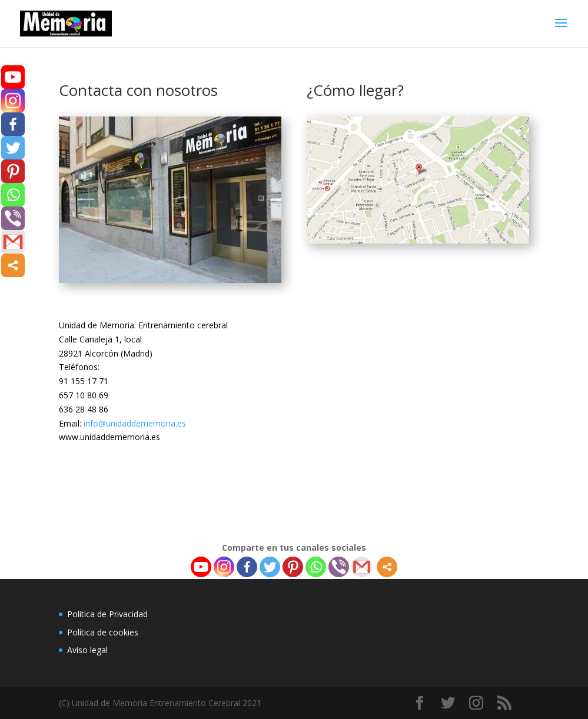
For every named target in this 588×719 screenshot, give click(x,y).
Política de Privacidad (107, 614)
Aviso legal (87, 650)
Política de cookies (103, 632)
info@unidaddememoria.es (135, 423)
